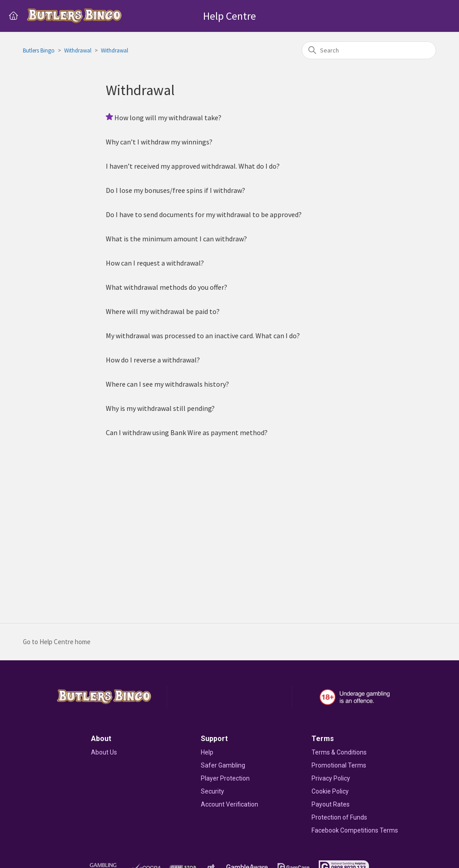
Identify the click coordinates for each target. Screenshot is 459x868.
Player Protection (225, 778)
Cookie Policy (330, 791)
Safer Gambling (223, 765)
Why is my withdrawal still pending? (160, 408)
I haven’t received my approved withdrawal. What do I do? (193, 166)
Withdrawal (78, 50)
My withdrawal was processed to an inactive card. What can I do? (203, 336)
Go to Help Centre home (57, 642)
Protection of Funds (339, 817)
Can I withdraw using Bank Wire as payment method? (187, 432)
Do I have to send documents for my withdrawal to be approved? (204, 214)
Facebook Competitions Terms (355, 830)
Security (212, 791)
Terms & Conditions (339, 752)
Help (207, 752)
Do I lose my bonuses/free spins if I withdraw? (175, 190)
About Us (104, 752)
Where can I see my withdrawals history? (167, 384)
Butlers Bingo (39, 50)
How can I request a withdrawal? (155, 263)
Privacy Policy (331, 778)
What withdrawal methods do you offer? (167, 287)
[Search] (369, 50)
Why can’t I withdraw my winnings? (159, 142)
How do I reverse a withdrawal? (153, 360)
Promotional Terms (339, 765)
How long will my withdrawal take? (168, 118)
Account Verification (229, 804)
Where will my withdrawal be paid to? (163, 311)
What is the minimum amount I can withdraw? (176, 239)
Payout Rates (331, 804)
